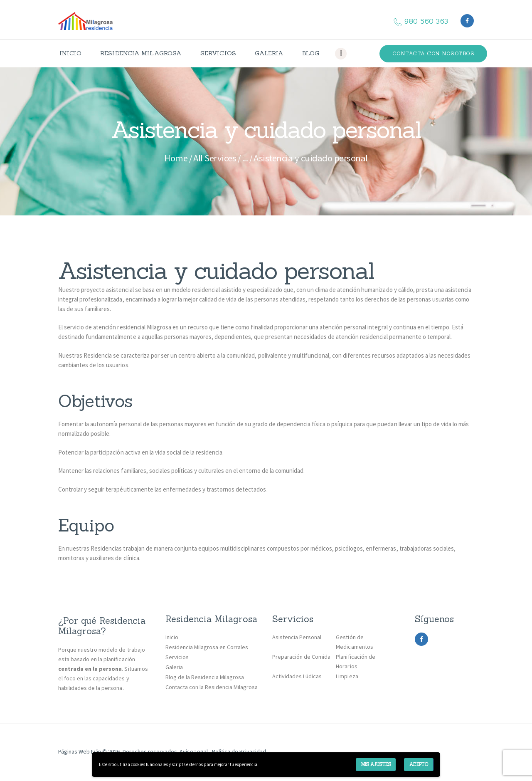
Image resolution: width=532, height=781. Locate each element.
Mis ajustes (376, 764)
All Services (215, 158)
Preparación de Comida (301, 657)
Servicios (177, 657)
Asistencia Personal (297, 637)
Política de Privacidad (239, 751)
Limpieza (347, 676)
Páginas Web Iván (80, 751)
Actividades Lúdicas (297, 676)
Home (176, 158)
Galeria (174, 667)
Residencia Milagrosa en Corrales (207, 647)
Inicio (172, 637)
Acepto (419, 764)
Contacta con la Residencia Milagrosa (212, 687)
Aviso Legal (193, 751)
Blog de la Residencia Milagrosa (205, 677)
